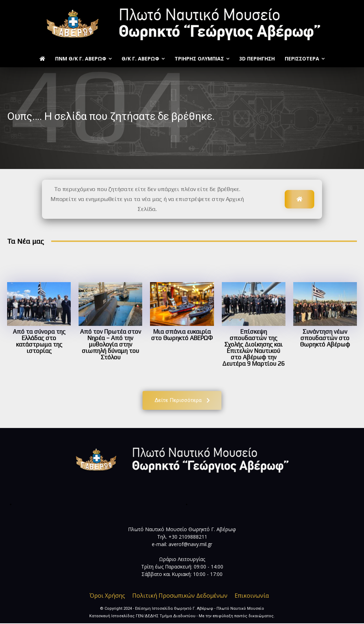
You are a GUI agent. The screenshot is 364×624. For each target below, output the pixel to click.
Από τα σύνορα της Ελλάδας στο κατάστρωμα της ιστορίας (39, 341)
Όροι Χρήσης (107, 596)
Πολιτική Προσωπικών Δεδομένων (180, 596)
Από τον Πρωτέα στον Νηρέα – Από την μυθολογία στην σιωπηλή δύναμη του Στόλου (111, 344)
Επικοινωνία (252, 596)
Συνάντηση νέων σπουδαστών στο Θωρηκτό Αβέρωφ (325, 338)
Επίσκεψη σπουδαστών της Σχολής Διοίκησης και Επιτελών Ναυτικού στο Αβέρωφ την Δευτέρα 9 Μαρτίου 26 (253, 348)
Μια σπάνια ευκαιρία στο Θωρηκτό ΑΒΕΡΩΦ (182, 335)
